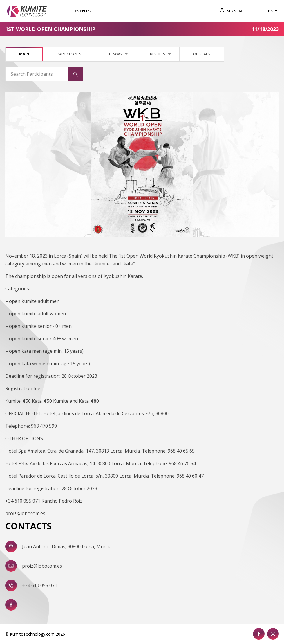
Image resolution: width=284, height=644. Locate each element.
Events (83, 11)
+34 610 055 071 (40, 585)
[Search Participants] (37, 74)
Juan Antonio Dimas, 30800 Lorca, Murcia (67, 546)
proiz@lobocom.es (42, 566)
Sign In (231, 11)
